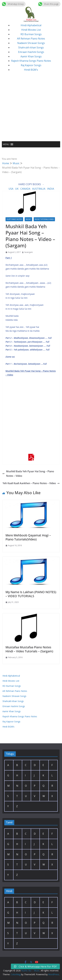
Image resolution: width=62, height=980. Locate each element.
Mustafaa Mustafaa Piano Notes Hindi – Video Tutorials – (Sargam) (29, 649)
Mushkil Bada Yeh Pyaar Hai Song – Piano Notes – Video (28, 474)
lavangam (29, 252)
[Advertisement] (31, 108)
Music (28, 219)
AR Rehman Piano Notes (31, 39)
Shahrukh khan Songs (31, 47)
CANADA (25, 189)
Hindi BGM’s (31, 70)
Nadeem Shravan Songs (31, 43)
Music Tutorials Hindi (44, 219)
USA (11, 189)
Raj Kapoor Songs (31, 65)
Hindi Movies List (31, 30)
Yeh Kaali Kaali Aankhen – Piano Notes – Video (31, 483)
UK (17, 189)
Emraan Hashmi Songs (31, 52)
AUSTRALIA (39, 189)
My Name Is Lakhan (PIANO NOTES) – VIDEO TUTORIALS (31, 594)
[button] (6, 144)
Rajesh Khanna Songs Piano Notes (31, 61)
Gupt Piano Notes (14, 219)
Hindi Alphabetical (31, 25)
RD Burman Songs (31, 34)
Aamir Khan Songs (31, 56)
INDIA (51, 189)
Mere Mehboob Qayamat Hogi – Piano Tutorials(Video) (28, 537)
